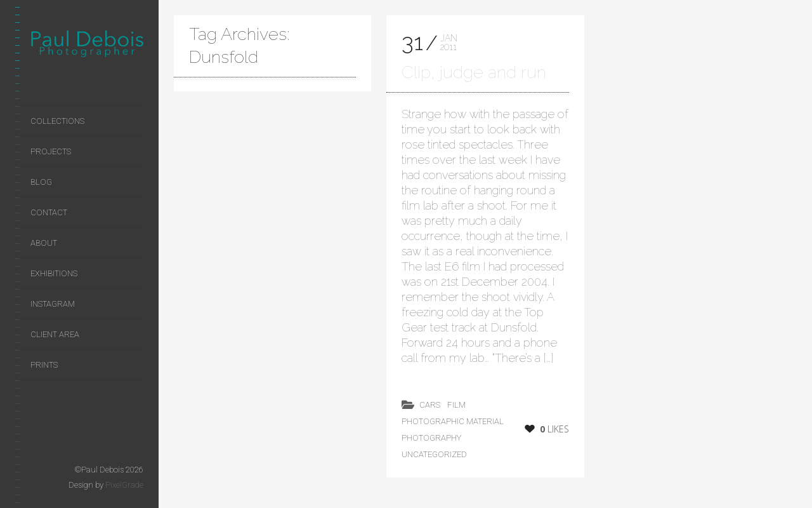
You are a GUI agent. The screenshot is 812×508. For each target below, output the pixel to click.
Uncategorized (434, 454)
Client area (55, 334)
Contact (49, 212)
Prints (44, 365)
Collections (57, 121)
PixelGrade (124, 485)
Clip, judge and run (474, 72)
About (44, 243)
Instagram (53, 304)
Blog (41, 182)
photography (431, 438)
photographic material (453, 421)
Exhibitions (54, 273)
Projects (51, 151)
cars (430, 405)
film (456, 405)
